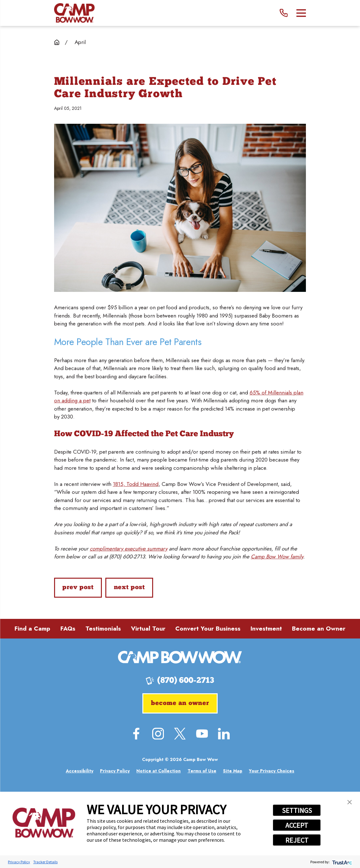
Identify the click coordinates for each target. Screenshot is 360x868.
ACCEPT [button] (297, 825)
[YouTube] (202, 734)
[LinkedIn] (224, 734)
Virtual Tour (148, 629)
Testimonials (103, 629)
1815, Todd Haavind (136, 484)
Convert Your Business (208, 629)
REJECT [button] (297, 840)
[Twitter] (180, 734)
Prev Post (78, 588)
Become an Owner (319, 629)
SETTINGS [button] (297, 810)
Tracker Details (45, 862)
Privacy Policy (19, 862)
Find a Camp (32, 629)
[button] (350, 802)
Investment (266, 629)
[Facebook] (136, 734)
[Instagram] (158, 734)
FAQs (68, 629)
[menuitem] (80, 771)
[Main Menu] (301, 13)
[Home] (74, 13)
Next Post (129, 588)
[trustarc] (341, 862)
